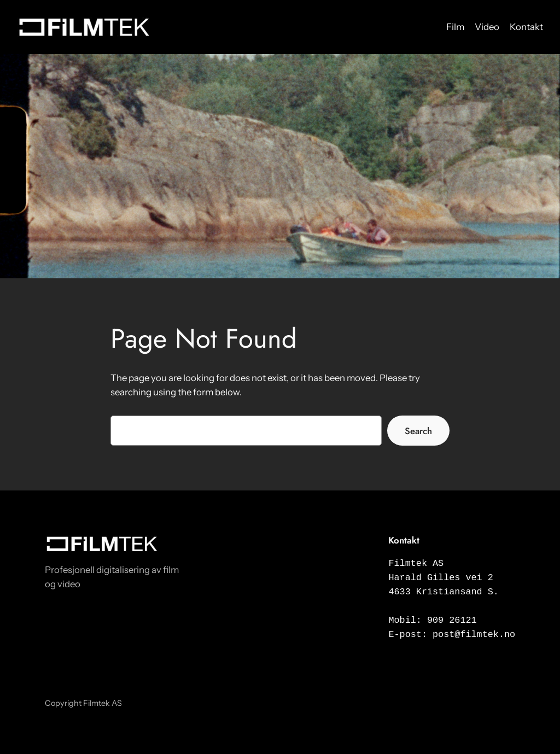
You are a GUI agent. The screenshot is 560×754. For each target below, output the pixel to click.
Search (418, 431)
